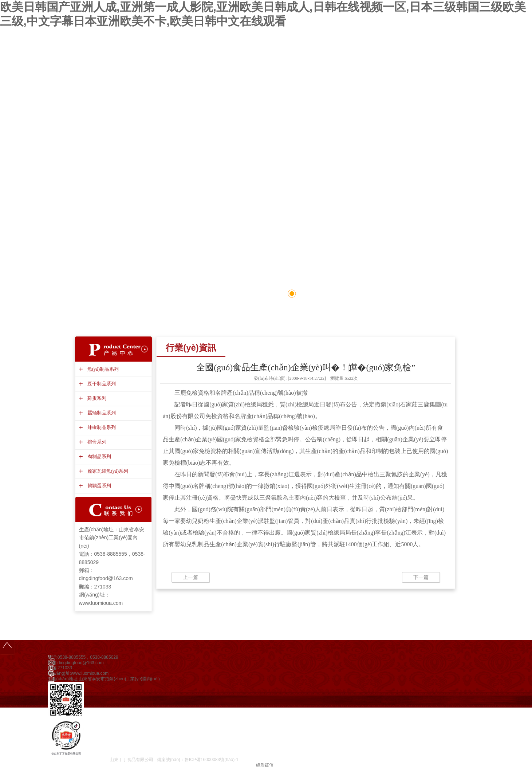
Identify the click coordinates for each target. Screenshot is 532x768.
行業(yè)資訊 (191, 348)
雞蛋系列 (96, 398)
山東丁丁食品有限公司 (131, 760)
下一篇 (421, 577)
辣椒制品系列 (101, 427)
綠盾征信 (265, 765)
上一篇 (190, 577)
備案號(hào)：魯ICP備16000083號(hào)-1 (198, 760)
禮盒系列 (96, 442)
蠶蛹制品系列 (101, 413)
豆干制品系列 (101, 384)
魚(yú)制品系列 (102, 369)
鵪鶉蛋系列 (98, 486)
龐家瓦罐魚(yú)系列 (107, 471)
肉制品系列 (98, 456)
